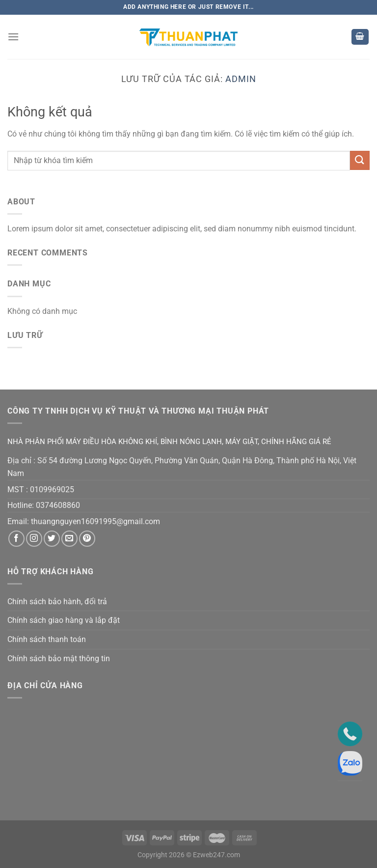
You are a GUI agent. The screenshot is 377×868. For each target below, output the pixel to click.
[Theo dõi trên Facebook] (16, 539)
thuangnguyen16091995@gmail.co (92, 521)
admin (241, 79)
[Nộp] (360, 160)
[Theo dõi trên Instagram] (34, 539)
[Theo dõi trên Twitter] (52, 539)
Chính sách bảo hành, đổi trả (57, 602)
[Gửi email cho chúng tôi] (69, 539)
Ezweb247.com (216, 855)
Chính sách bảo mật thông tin (59, 658)
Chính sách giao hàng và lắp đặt (64, 620)
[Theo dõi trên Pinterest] (87, 539)
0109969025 (52, 490)
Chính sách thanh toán (47, 639)
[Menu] (13, 37)
